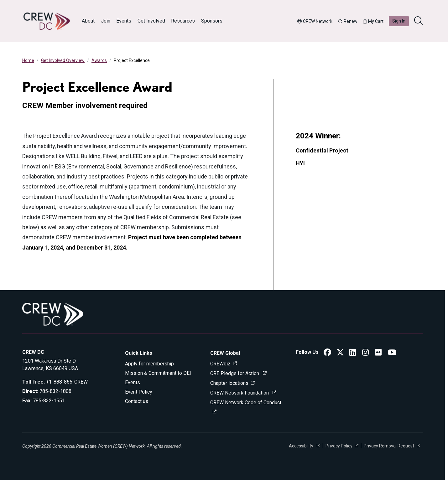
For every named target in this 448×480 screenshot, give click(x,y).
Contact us (137, 401)
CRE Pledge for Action (235, 373)
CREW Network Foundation (240, 393)
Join (106, 21)
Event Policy (139, 392)
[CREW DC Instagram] (365, 353)
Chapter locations (229, 383)
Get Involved (151, 21)
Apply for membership (149, 364)
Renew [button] (348, 21)
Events (124, 21)
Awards (99, 60)
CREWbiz (220, 364)
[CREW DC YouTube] (392, 353)
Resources (183, 21)
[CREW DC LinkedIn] (353, 353)
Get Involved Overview (63, 60)
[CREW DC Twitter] (340, 353)
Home (28, 60)
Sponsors (212, 21)
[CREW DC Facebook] (327, 353)
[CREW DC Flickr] (378, 353)
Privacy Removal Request (389, 446)
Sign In (399, 21)
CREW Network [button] (315, 21)
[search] (419, 21)
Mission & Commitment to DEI (158, 373)
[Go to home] (47, 21)
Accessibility (302, 446)
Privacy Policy (339, 446)
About (88, 21)
